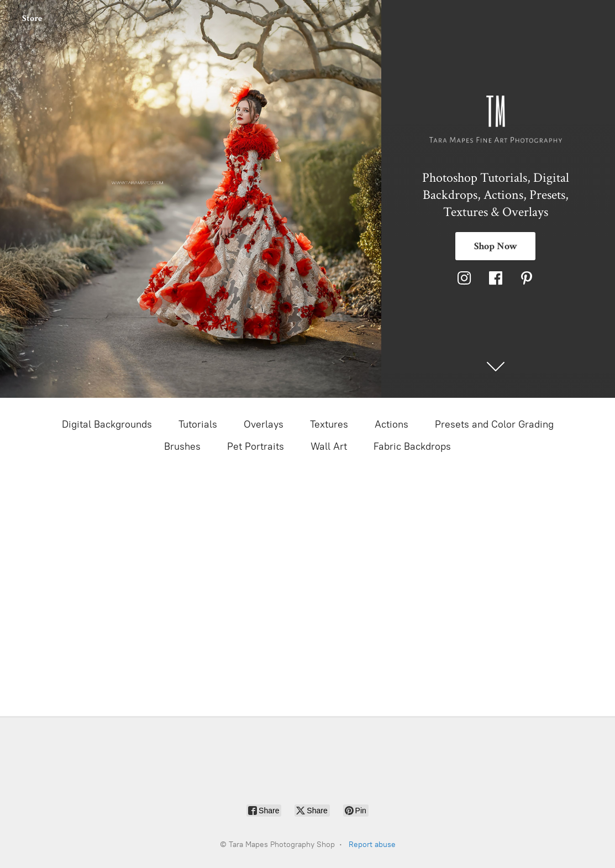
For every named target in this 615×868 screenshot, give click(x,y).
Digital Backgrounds (107, 424)
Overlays (264, 424)
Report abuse (372, 845)
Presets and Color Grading (494, 424)
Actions (391, 424)
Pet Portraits (256, 446)
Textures (329, 424)
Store (32, 19)
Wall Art (329, 446)
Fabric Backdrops (412, 446)
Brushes (182, 446)
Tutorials (198, 424)
